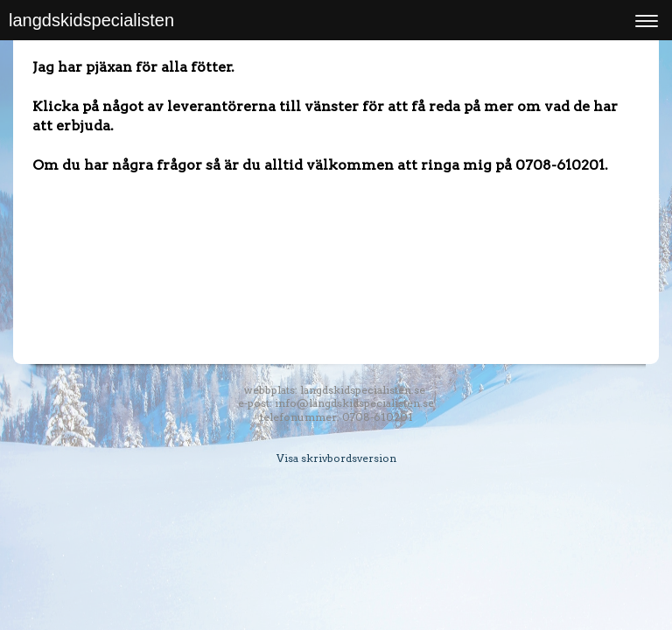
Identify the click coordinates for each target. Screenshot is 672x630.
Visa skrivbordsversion (336, 458)
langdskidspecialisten (91, 20)
